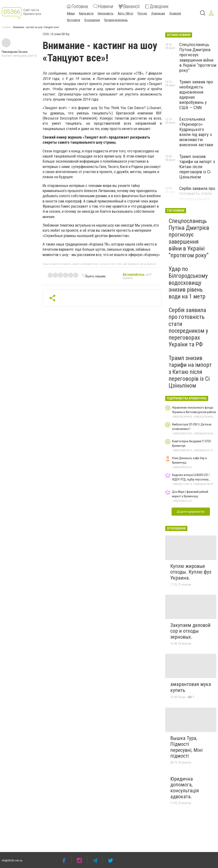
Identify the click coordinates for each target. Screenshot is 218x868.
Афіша (71, 13)
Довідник (157, 6)
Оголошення (92, 20)
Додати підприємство (191, 512)
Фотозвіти (73, 20)
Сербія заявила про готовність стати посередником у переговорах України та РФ (197, 199)
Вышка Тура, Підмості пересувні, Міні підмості (186, 747)
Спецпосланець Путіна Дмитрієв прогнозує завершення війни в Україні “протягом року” (198, 57)
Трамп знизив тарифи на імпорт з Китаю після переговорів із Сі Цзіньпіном (197, 167)
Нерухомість (106, 13)
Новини (103, 6)
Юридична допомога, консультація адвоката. (185, 788)
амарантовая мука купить (191, 687)
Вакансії (129, 6)
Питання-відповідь (116, 20)
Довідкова (158, 13)
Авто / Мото (125, 13)
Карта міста (86, 13)
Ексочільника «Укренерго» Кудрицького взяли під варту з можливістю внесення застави (196, 132)
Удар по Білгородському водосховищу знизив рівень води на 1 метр (188, 283)
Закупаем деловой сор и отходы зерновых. (190, 631)
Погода (142, 13)
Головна (77, 6)
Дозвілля (175, 13)
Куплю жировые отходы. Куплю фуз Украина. (191, 572)
